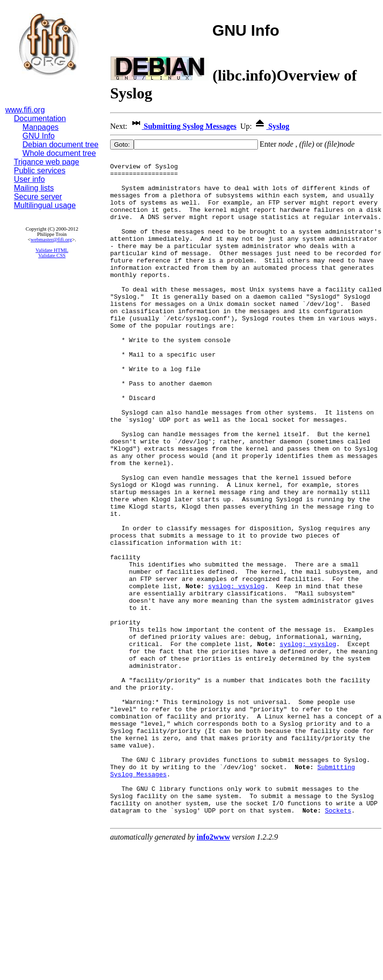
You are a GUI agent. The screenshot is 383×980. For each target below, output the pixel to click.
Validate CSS (52, 255)
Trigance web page (47, 162)
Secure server (38, 197)
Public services (40, 171)
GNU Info (39, 136)
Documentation (40, 118)
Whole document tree (59, 153)
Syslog (271, 126)
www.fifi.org (25, 110)
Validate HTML (52, 250)
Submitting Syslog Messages (183, 126)
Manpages (41, 127)
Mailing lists (34, 188)
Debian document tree (61, 145)
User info (29, 179)
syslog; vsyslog (236, 673)
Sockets (338, 942)
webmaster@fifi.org (51, 240)
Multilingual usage (45, 205)
